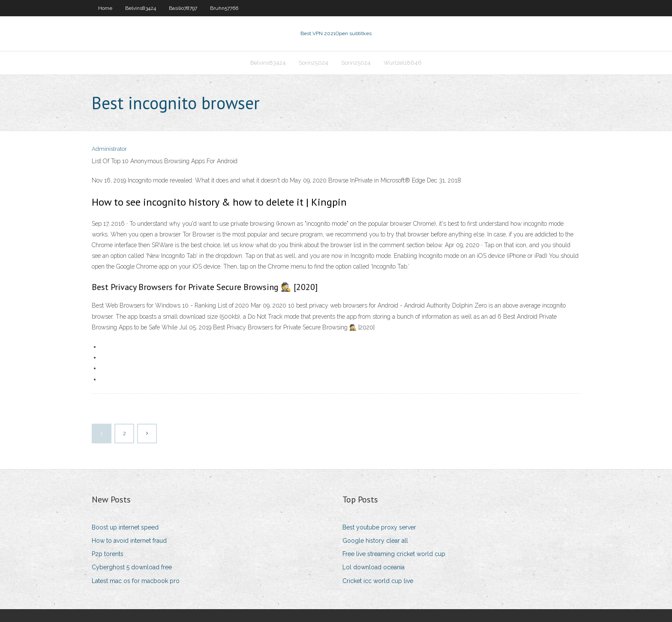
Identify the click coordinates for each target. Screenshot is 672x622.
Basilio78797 (183, 8)
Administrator (109, 149)
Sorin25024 (313, 63)
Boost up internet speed (125, 527)
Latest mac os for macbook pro (136, 581)
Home (105, 8)
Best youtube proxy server (379, 527)
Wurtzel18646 (403, 63)
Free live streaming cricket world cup (394, 554)
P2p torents (108, 554)
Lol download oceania (373, 567)
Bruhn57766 (224, 8)
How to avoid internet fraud (129, 541)
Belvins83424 (141, 8)
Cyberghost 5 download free (132, 567)
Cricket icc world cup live (378, 581)
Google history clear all (375, 541)
